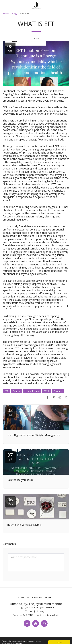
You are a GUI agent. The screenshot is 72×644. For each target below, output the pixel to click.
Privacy (41, 611)
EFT (6, 391)
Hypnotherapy (32, 391)
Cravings (58, 391)
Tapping (16, 391)
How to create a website (47, 615)
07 (10, 456)
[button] (4, 5)
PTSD (46, 391)
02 (10, 412)
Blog (14, 13)
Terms (29, 611)
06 (10, 501)
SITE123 (29, 615)
